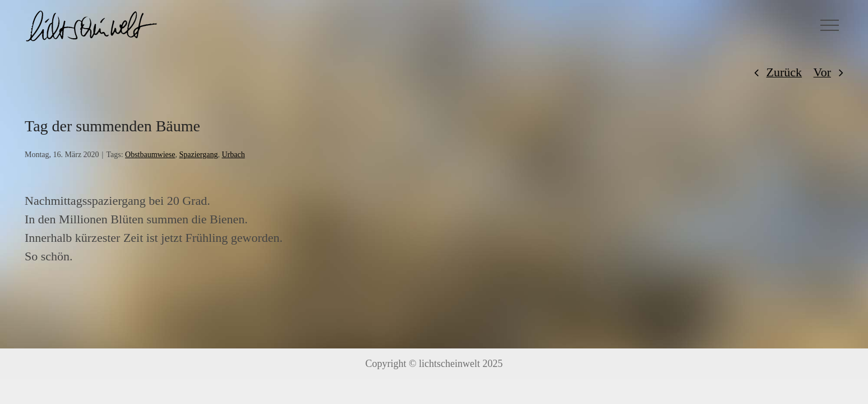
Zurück (784, 72)
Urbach (233, 155)
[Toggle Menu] (830, 25)
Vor (822, 72)
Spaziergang (198, 155)
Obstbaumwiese (150, 155)
